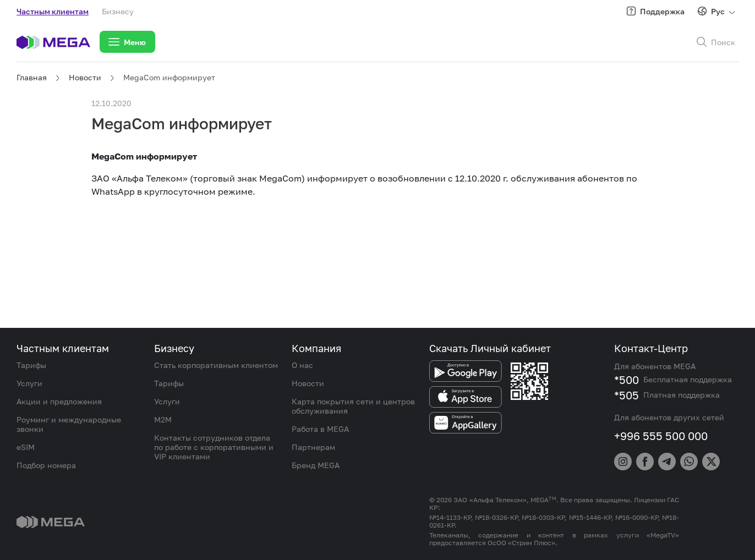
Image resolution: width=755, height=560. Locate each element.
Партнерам (313, 447)
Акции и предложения (59, 401)
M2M (163, 419)
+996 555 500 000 (661, 436)
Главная (32, 77)
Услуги (29, 383)
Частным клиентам (53, 11)
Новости (85, 77)
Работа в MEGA (320, 429)
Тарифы (31, 365)
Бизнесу (118, 11)
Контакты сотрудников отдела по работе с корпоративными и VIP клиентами (214, 447)
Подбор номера (46, 465)
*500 (627, 380)
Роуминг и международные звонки (69, 424)
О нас (302, 365)
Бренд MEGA (316, 465)
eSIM (26, 447)
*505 (627, 395)
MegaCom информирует (169, 77)
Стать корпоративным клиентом (216, 365)
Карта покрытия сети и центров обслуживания (353, 406)
